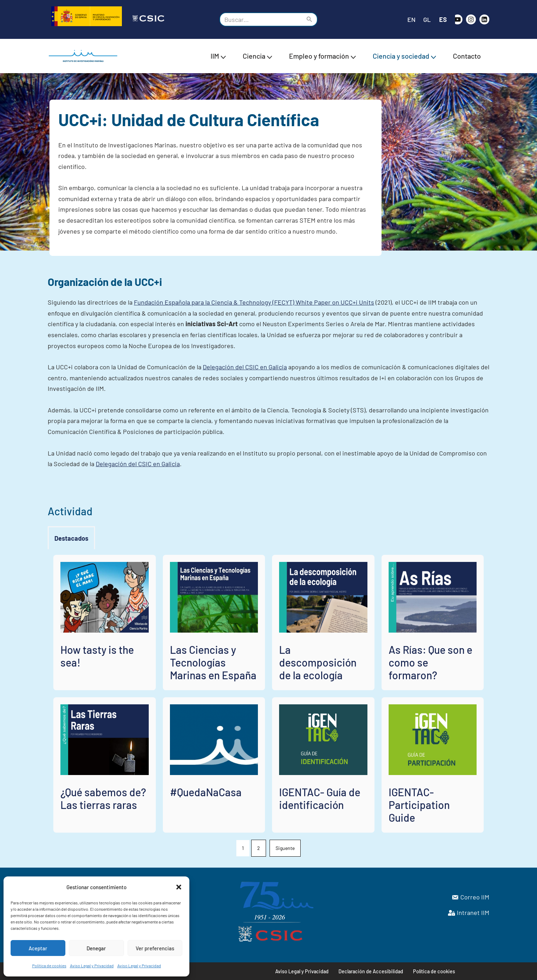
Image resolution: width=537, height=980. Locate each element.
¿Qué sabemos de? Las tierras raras (103, 798)
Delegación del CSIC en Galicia (245, 367)
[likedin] (484, 19)
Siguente (285, 848)
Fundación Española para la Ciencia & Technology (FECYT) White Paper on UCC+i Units (254, 302)
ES (443, 19)
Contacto (467, 56)
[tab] (71, 538)
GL (427, 19)
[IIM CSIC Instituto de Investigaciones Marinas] (85, 56)
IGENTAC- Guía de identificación (320, 798)
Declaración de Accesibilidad (371, 971)
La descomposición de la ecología (318, 662)
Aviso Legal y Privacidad (92, 966)
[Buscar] (261, 19)
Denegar (96, 948)
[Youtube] (458, 19)
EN (411, 19)
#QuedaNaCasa (206, 792)
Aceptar (38, 948)
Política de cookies (49, 966)
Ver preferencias (155, 948)
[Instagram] (471, 19)
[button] (179, 887)
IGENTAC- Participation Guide (419, 805)
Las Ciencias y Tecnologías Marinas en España (213, 662)
